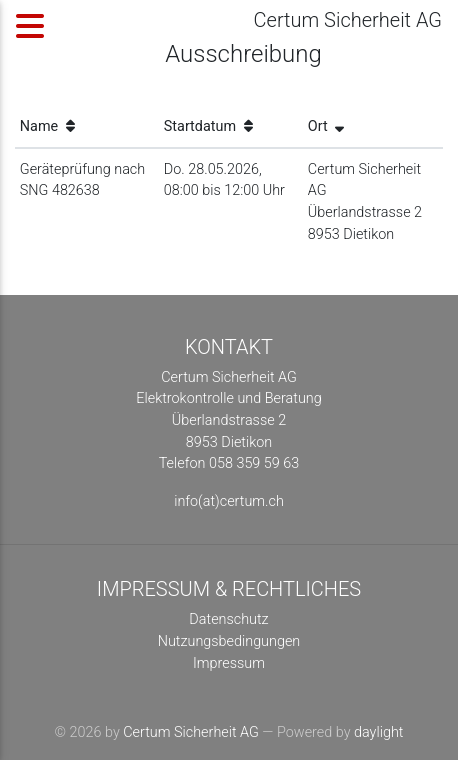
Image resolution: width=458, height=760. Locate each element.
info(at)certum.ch (229, 501)
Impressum (229, 663)
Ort (326, 126)
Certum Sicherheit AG (191, 732)
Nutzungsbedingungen (229, 641)
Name (47, 126)
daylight (378, 732)
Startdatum (208, 126)
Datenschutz (228, 619)
